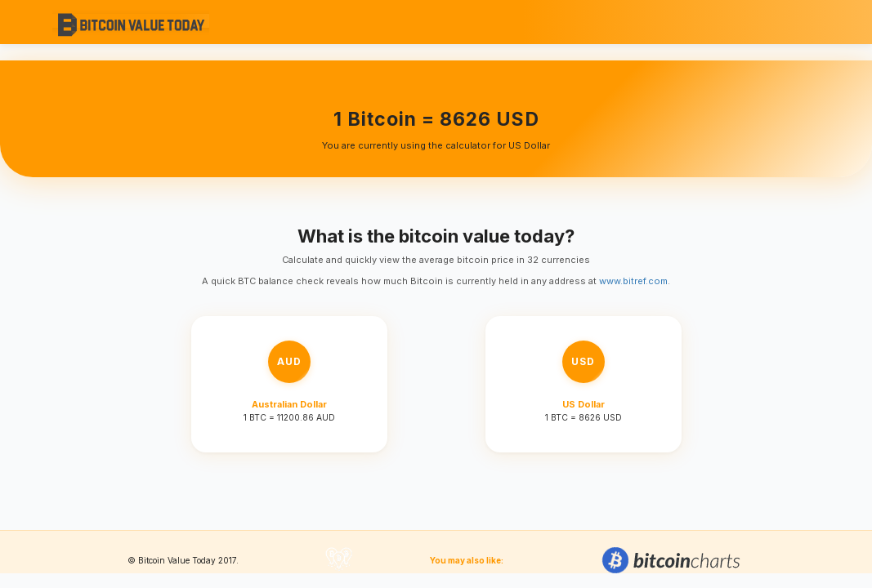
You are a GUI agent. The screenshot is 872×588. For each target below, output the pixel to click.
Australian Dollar (289, 404)
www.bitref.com (633, 281)
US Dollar (584, 404)
